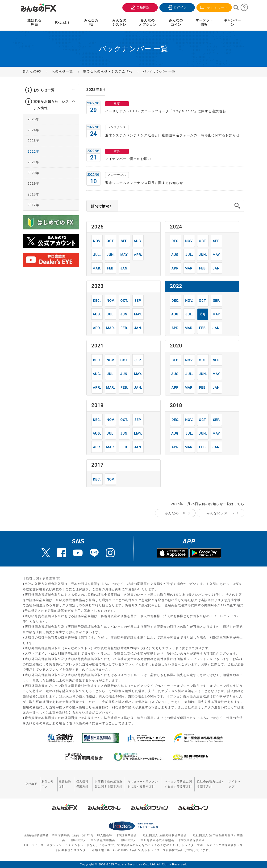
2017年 (33, 205)
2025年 (33, 119)
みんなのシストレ (221, 513)
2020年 (33, 173)
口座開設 (140, 7)
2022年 (33, 151)
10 (111, 241)
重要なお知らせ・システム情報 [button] (51, 105)
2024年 (33, 130)
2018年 (33, 194)
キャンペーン (233, 22)
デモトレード (214, 8)
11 (97, 241)
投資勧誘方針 (65, 784)
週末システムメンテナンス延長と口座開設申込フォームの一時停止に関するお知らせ (172, 135)
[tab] (51, 90)
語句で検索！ (102, 206)
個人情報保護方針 (82, 784)
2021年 (33, 162)
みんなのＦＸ (175, 513)
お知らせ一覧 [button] (44, 90)
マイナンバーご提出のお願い (128, 159)
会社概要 (31, 784)
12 (176, 241)
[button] (69, 90)
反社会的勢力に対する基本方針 (211, 784)
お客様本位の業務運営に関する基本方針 (109, 784)
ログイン (177, 7)
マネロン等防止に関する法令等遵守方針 (178, 784)
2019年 (33, 183)
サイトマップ (234, 784)
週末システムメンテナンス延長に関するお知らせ (144, 183)
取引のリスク (48, 784)
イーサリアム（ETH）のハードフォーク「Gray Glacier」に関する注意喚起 (166, 111)
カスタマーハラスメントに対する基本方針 (143, 784)
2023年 (33, 141)
